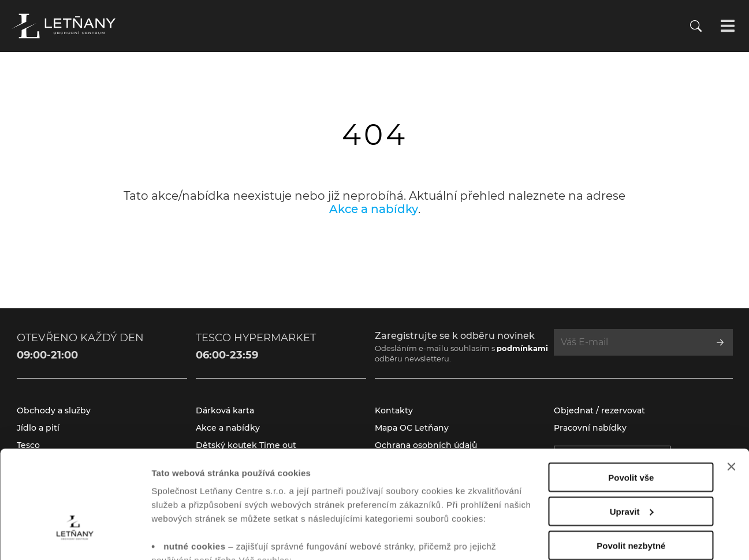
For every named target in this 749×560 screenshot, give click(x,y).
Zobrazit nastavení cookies (207, 537)
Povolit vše (631, 396)
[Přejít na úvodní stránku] (64, 26)
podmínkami (522, 348)
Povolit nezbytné (631, 464)
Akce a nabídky (374, 209)
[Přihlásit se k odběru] (720, 342)
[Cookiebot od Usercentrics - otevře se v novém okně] (75, 537)
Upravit (632, 430)
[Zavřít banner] (731, 386)
